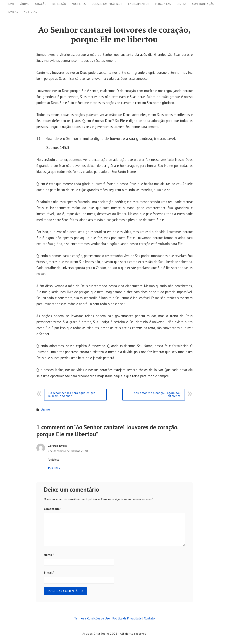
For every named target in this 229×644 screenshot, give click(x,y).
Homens (13, 12)
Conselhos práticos (107, 4)
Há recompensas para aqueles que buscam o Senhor (72, 394)
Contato (149, 618)
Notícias (30, 12)
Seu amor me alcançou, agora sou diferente (157, 394)
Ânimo (25, 4)
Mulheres (79, 4)
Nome (49, 555)
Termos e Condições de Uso (92, 618)
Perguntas (163, 4)
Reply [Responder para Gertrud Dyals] (54, 468)
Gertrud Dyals (57, 446)
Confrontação (203, 4)
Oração (41, 4)
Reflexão (59, 4)
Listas (182, 4)
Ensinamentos (139, 4)
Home (11, 4)
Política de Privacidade (127, 618)
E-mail (49, 572)
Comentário (53, 509)
